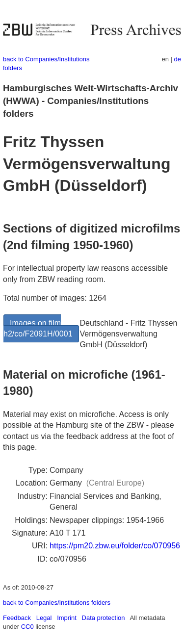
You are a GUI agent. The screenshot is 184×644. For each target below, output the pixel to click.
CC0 (27, 627)
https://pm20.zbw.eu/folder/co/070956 (115, 546)
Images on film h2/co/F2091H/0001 (38, 328)
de (178, 59)
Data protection (104, 618)
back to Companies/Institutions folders (57, 603)
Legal (44, 618)
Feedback (17, 618)
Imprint (67, 618)
